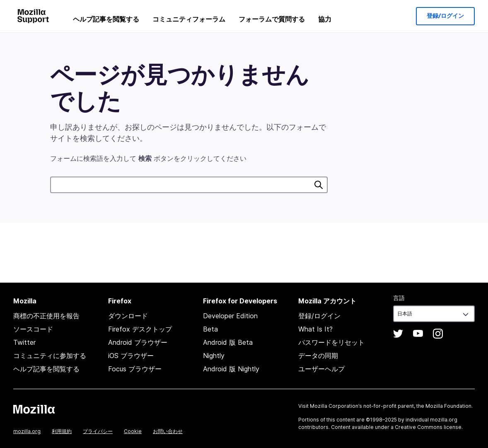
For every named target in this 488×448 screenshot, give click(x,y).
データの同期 (318, 356)
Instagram (438, 334)
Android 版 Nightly (231, 369)
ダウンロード (128, 316)
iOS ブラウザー (131, 356)
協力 (325, 19)
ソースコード (33, 329)
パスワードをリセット (331, 342)
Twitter (24, 342)
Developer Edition (230, 316)
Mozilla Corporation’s (336, 406)
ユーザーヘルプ (321, 369)
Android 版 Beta (228, 342)
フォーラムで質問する (272, 19)
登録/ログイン (445, 16)
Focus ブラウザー (135, 369)
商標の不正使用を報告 (46, 316)
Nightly (214, 356)
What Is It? (315, 329)
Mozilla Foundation (448, 406)
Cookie (133, 431)
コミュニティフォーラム (189, 19)
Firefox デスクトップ (140, 329)
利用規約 (62, 431)
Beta (210, 329)
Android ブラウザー (138, 342)
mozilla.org (27, 431)
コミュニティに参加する (50, 356)
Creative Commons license (428, 427)
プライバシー (98, 431)
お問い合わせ (168, 431)
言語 (399, 298)
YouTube (418, 334)
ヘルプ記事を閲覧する (106, 19)
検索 (319, 185)
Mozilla (34, 409)
